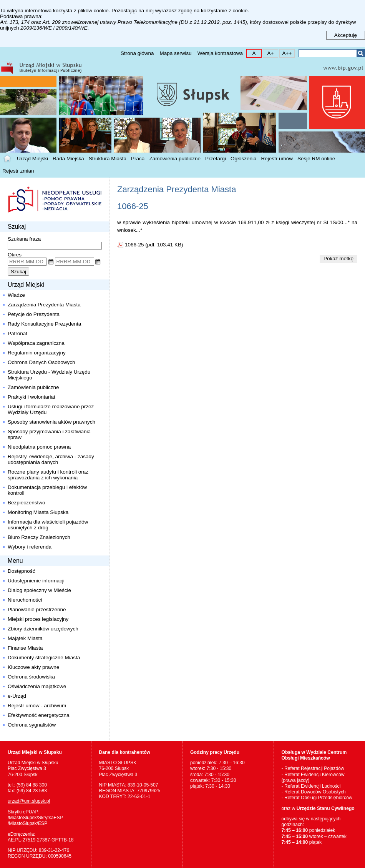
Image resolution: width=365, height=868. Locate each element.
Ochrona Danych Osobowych (41, 362)
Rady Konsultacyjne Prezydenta (44, 324)
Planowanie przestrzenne (37, 609)
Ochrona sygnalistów (32, 725)
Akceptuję (346, 35)
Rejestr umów (277, 159)
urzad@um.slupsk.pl (29, 801)
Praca (138, 159)
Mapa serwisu (175, 53)
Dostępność (21, 571)
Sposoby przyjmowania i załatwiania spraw (49, 434)
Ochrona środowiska (31, 677)
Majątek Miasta (25, 638)
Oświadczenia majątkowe (37, 686)
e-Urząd (17, 696)
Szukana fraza (24, 239)
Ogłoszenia (244, 159)
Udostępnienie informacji (36, 581)
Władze (16, 295)
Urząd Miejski (32, 159)
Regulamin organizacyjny (37, 353)
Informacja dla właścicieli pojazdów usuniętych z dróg (48, 525)
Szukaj (361, 53)
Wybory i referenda (30, 547)
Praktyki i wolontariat (32, 397)
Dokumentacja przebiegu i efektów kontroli (47, 490)
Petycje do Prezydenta (34, 314)
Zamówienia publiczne (175, 159)
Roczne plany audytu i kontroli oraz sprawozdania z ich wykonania (48, 475)
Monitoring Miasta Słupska (38, 512)
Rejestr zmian (18, 171)
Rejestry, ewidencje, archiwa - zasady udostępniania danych (51, 459)
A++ (286, 53)
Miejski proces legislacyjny (38, 619)
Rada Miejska (68, 159)
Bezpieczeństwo (27, 503)
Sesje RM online (316, 159)
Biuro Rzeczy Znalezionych (39, 537)
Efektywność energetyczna (39, 715)
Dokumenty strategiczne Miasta (44, 658)
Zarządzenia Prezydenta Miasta (44, 305)
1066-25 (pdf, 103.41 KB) (154, 245)
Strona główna (137, 53)
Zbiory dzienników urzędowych (43, 629)
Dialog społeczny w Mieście (39, 590)
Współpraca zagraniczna (36, 343)
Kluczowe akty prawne (33, 667)
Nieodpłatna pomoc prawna (39, 447)
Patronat (17, 333)
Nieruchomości (25, 600)
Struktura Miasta (108, 159)
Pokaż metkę (338, 259)
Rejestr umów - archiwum (37, 706)
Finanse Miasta (25, 648)
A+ (268, 53)
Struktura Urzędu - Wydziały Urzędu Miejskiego (49, 375)
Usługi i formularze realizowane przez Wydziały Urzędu (51, 409)
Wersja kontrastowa (220, 53)
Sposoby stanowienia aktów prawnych (51, 422)
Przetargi (216, 159)
